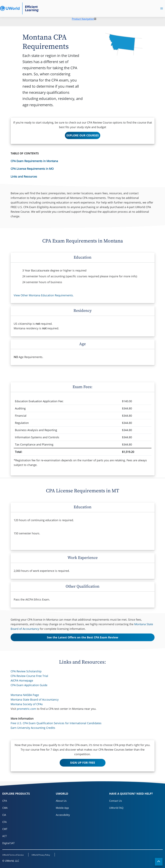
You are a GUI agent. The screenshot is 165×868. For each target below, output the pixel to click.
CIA (4, 815)
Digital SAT (8, 843)
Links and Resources (24, 176)
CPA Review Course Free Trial (29, 676)
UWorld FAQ (116, 808)
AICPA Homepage (22, 680)
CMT (5, 829)
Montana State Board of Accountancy (35, 699)
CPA (5, 801)
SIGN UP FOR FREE (83, 763)
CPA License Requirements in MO (32, 169)
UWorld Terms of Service (13, 855)
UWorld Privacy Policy (41, 855)
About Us (61, 801)
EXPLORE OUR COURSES (83, 135)
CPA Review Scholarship (26, 671)
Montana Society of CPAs (27, 704)
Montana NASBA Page (25, 695)
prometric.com (27, 709)
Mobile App (62, 808)
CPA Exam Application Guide (29, 685)
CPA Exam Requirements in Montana (34, 161)
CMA (5, 808)
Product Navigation (83, 19)
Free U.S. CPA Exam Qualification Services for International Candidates (56, 723)
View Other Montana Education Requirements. (44, 295)
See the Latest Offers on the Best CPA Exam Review (82, 637)
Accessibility (63, 815)
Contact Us (116, 801)
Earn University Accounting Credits (33, 728)
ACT (5, 836)
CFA (4, 822)
